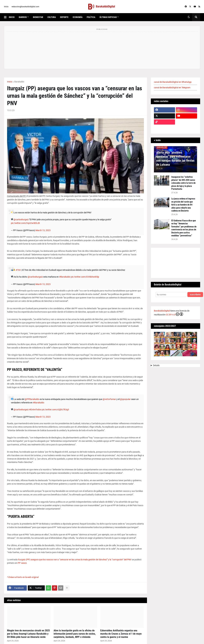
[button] (6, 17)
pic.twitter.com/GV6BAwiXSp (85, 277)
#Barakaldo (65, 277)
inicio (6, 7)
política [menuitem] (91, 17)
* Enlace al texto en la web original (23, 577)
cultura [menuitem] (52, 17)
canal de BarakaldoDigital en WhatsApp (173, 82)
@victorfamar (109, 399)
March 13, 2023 (43, 230)
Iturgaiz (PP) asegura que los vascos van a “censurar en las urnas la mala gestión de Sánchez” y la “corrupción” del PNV (75, 560)
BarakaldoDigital (162, 311)
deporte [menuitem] (64, 17)
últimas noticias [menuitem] (108, 17)
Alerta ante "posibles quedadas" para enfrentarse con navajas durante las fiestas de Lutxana (175, 159)
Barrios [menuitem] (23, 17)
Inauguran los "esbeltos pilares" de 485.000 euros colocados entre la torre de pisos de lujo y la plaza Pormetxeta (183, 183)
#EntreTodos (35, 410)
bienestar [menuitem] (38, 17)
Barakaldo (19, 82)
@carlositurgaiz (21, 220)
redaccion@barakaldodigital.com (25, 7)
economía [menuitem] (78, 17)
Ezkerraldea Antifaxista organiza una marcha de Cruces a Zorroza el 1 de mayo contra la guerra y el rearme (121, 634)
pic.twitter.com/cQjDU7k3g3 (55, 410)
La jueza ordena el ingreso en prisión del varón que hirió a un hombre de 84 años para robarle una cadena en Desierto (183, 205)
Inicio (10, 82)
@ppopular (125, 399)
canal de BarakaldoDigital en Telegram (172, 88)
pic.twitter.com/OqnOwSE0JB (25, 223)
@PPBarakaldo (32, 399)
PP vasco (22, 563)
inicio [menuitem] (12, 17)
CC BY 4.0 (174, 314)
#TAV (18, 270)
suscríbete (195, 295)
